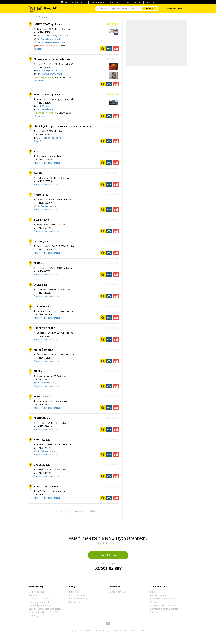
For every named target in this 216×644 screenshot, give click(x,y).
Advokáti (38, 141)
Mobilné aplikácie (37, 592)
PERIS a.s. (39, 263)
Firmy (32, 17)
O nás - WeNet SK (118, 592)
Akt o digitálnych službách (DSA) (44, 612)
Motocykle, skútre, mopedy (163, 599)
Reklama (33, 595)
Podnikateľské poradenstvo (47, 163)
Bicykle (153, 592)
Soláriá (153, 602)
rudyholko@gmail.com (47, 71)
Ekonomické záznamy (116, 49)
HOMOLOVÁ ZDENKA (46, 486)
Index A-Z (74, 592)
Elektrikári (39, 81)
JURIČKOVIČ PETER (44, 328)
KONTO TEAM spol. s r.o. (48, 24)
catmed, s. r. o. (43, 241)
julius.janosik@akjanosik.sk (49, 138)
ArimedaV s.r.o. (43, 306)
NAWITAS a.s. (42, 440)
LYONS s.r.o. (41, 285)
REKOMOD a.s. (42, 418)
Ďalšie (92, 511)
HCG (36, 151)
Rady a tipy (151, 2)
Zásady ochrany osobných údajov (45, 609)
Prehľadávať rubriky (79, 599)
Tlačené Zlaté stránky (39, 599)
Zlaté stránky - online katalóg (32, 9)
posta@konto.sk (44, 106)
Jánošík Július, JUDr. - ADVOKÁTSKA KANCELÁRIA (62, 126)
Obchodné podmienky (39, 602)
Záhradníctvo (157, 612)
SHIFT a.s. (39, 371)
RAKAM (38, 173)
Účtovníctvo (39, 116)
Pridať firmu (108, 555)
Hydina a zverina (158, 595)
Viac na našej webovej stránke (51, 42)
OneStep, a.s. (42, 465)
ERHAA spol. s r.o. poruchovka (52, 59)
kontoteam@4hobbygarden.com (52, 36)
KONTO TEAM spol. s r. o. (49, 95)
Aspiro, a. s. (41, 195)
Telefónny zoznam (37, 616)
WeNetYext (109, 49)
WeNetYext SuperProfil (119, 2)
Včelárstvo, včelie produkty (163, 605)
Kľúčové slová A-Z (78, 595)
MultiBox (137, 2)
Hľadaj (149, 9)
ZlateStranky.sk (97, 2)
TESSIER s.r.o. (42, 220)
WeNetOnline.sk (79, 2)
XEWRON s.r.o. (42, 396)
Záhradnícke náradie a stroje (164, 609)
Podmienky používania (39, 605)
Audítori (43, 17)
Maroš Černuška (43, 350)
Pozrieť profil (103, 49)
